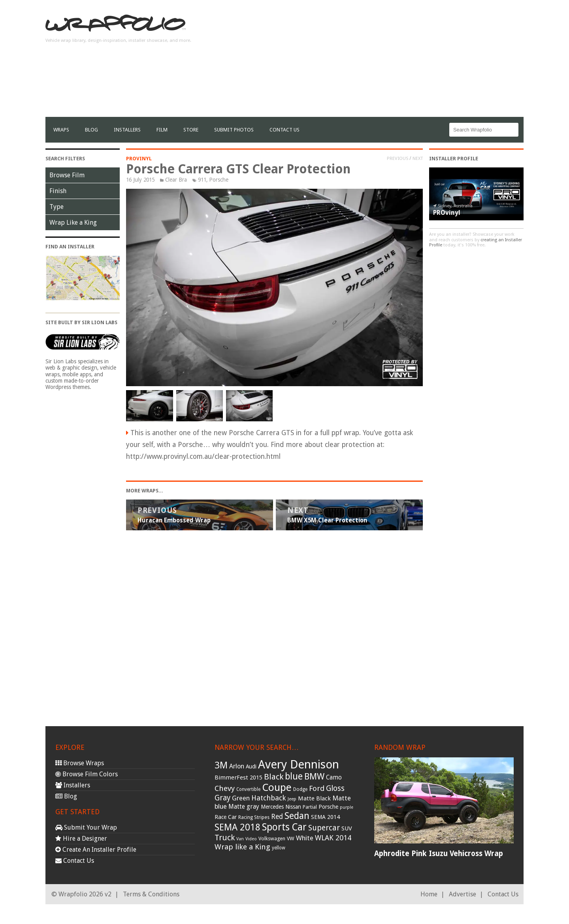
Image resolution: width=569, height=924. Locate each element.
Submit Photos (234, 130)
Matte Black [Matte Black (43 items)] (314, 798)
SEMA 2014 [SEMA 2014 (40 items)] (325, 817)
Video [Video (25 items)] (251, 839)
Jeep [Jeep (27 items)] (292, 799)
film (162, 130)
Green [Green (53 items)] (241, 798)
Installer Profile (454, 159)
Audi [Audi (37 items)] (251, 766)
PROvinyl (139, 159)
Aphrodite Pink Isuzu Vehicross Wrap (439, 854)
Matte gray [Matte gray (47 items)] (244, 807)
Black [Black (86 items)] (274, 777)
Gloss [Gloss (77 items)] (335, 788)
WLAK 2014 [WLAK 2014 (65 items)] (333, 838)
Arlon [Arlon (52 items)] (237, 766)
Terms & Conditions (151, 894)
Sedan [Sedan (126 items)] (297, 816)
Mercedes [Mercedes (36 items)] (272, 807)
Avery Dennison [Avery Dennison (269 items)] (299, 764)
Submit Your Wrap (86, 827)
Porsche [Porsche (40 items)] (328, 807)
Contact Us (284, 130)
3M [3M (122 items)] (221, 765)
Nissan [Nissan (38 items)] (293, 807)
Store (191, 130)
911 (202, 180)
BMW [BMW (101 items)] (314, 777)
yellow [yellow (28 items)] (279, 848)
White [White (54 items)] (305, 838)
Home (429, 894)
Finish (58, 191)
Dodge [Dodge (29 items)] (300, 789)
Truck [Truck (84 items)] (225, 838)
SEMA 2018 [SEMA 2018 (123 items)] (237, 827)
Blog (91, 130)
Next (418, 158)
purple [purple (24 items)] (347, 807)
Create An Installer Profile (96, 850)
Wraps (61, 130)
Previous (398, 158)
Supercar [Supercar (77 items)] (324, 828)
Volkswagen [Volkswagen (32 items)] (272, 839)
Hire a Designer (81, 839)
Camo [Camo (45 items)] (334, 778)
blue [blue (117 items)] (294, 776)
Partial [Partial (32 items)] (310, 807)
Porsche (219, 180)
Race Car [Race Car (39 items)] (226, 817)
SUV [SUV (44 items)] (347, 828)
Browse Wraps (80, 763)
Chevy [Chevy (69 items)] (225, 788)
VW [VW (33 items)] (291, 839)
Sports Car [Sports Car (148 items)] (284, 827)
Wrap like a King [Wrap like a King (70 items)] (242, 847)
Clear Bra (176, 180)
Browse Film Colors (87, 774)
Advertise (463, 894)
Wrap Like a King (73, 223)
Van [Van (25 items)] (240, 839)
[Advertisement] (380, 62)
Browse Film (67, 175)
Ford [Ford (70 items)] (317, 788)
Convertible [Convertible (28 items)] (248, 789)
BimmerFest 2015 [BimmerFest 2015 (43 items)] (238, 778)
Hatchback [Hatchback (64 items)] (269, 798)
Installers (127, 130)
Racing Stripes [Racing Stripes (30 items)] (254, 817)
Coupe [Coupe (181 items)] (277, 787)
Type (57, 207)
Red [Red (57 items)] (277, 817)
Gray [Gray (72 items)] (222, 798)
